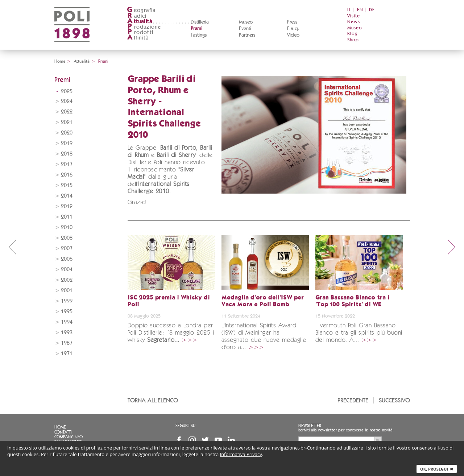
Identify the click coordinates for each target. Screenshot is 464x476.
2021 (67, 122)
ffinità (138, 38)
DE (372, 10)
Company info (69, 437)
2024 (67, 101)
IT (349, 10)
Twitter (205, 440)
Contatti (63, 432)
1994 (67, 322)
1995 (67, 312)
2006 (67, 259)
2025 (67, 92)
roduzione (144, 27)
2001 (67, 291)
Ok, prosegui (437, 469)
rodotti (140, 32)
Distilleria (200, 22)
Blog (353, 34)
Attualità (82, 61)
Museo (246, 22)
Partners (247, 35)
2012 (67, 206)
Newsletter (310, 426)
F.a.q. (293, 29)
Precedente (353, 400)
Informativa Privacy (241, 454)
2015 (67, 185)
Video (293, 35)
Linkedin (231, 440)
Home (60, 61)
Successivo (394, 400)
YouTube (218, 440)
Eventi (245, 29)
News (354, 22)
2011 (67, 217)
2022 (67, 112)
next (452, 247)
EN (360, 10)
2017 (67, 164)
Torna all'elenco (153, 400)
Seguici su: (186, 426)
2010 (67, 227)
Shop (353, 40)
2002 (67, 280)
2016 (67, 175)
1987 (67, 343)
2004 (67, 270)
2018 (67, 154)
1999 (67, 301)
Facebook (179, 440)
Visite (354, 16)
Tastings (199, 35)
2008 (67, 238)
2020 (67, 133)
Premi (196, 29)
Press (292, 22)
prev (12, 247)
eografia (141, 10)
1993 (67, 333)
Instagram (192, 440)
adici (137, 16)
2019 (67, 143)
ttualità (140, 22)
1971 (67, 354)
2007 (67, 249)
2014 (67, 196)
